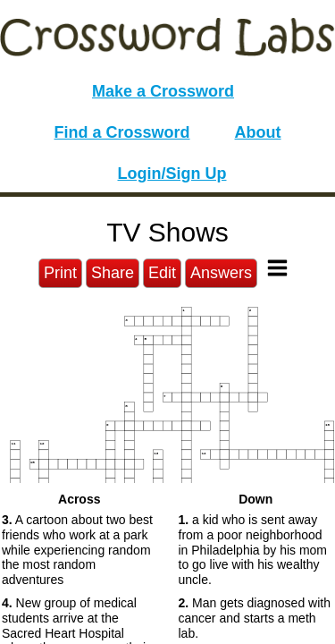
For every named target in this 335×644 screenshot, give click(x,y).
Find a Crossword (122, 132)
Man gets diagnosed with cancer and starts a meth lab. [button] (255, 618)
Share (113, 273)
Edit (162, 273)
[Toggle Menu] (277, 268)
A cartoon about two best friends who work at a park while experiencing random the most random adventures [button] (77, 550)
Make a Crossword (163, 91)
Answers (221, 273)
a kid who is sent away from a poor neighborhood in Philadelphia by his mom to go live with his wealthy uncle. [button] (253, 550)
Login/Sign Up (172, 174)
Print (60, 273)
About (258, 132)
